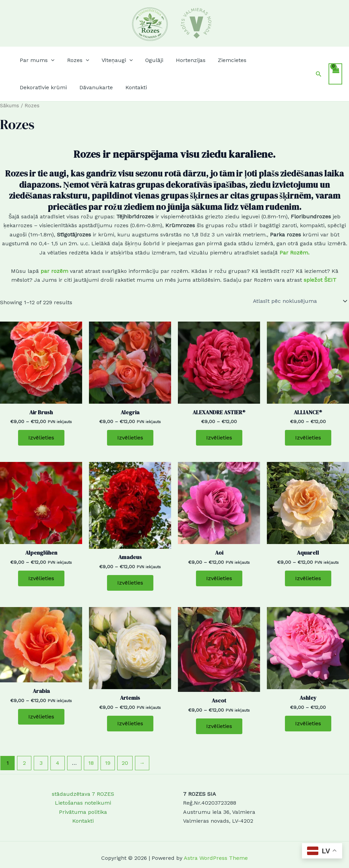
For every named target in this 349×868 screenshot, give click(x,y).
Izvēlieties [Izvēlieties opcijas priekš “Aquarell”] (308, 578)
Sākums (10, 106)
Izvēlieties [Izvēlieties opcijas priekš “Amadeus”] (130, 583)
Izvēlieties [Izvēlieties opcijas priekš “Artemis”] (130, 723)
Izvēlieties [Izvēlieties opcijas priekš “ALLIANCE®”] (308, 438)
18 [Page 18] (91, 763)
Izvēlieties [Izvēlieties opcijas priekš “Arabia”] (41, 717)
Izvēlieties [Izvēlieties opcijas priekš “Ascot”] (219, 726)
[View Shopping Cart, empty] (335, 74)
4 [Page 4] (58, 763)
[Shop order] (300, 301)
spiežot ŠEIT (321, 280)
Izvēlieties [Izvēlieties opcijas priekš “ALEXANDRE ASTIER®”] (219, 438)
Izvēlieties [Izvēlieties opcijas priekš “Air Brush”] (41, 438)
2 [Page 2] (24, 763)
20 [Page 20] (125, 763)
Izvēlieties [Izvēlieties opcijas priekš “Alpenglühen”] (41, 578)
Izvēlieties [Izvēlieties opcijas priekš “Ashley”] (308, 723)
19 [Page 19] (108, 763)
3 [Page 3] (41, 763)
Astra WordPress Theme (216, 858)
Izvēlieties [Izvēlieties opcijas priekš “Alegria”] (130, 438)
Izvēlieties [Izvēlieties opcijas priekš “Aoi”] (219, 578)
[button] (36, 60)
